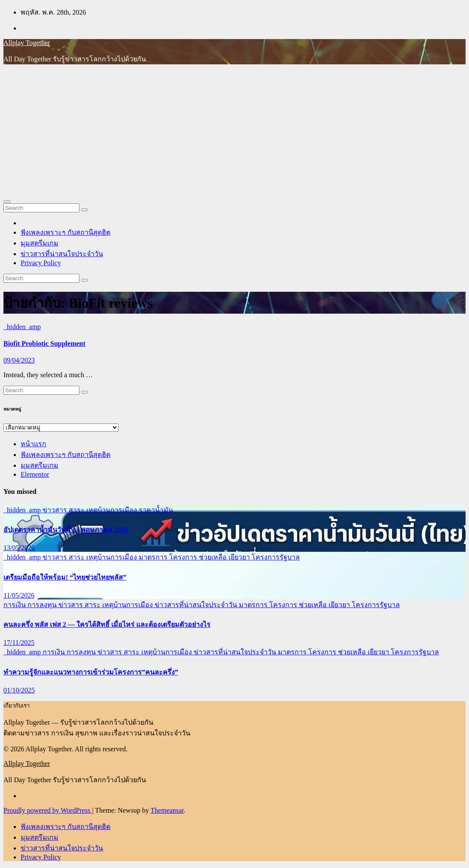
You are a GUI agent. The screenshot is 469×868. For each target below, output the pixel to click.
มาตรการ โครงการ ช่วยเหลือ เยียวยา (195, 557)
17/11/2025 (19, 643)
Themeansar (167, 810)
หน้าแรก (33, 444)
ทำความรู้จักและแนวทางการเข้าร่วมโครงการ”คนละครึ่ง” (91, 672)
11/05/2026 (19, 595)
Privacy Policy (41, 263)
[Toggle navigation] (7, 202)
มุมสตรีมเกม (40, 243)
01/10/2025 (19, 690)
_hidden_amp (22, 327)
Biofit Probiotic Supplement (44, 343)
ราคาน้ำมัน (156, 510)
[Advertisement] (234, 131)
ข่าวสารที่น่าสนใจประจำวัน (62, 254)
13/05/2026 (19, 548)
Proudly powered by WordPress (48, 810)
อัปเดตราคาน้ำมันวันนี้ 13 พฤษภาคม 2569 (66, 530)
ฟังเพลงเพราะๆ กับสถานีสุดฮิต (65, 232)
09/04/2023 (19, 360)
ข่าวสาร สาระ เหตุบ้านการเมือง (91, 510)
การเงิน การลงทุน (31, 605)
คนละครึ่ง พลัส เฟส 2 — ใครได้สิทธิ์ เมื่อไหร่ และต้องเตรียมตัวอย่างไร (107, 625)
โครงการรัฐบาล (276, 557)
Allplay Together (27, 43)
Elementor (35, 474)
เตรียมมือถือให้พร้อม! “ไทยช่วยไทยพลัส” (65, 577)
